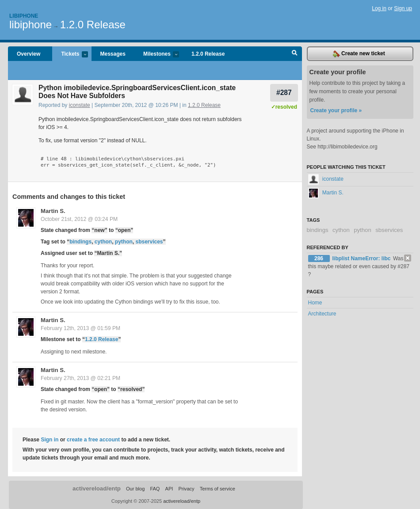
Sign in (50, 440)
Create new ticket (359, 54)
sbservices (149, 242)
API (169, 489)
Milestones (157, 55)
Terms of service (218, 489)
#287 (284, 93)
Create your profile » (336, 110)
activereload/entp (97, 488)
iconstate (80, 105)
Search (295, 54)
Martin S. (53, 211)
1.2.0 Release (93, 25)
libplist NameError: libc (362, 258)
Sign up (403, 8)
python (124, 242)
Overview (29, 54)
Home (315, 303)
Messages (113, 54)
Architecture (322, 314)
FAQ (155, 489)
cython (103, 242)
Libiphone (24, 16)
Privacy (186, 489)
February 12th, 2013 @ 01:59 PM (80, 328)
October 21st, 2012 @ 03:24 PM (79, 219)
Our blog (135, 489)
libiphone (31, 25)
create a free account (93, 440)
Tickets (70, 55)
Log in (379, 8)
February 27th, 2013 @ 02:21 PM (80, 378)
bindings (80, 242)
